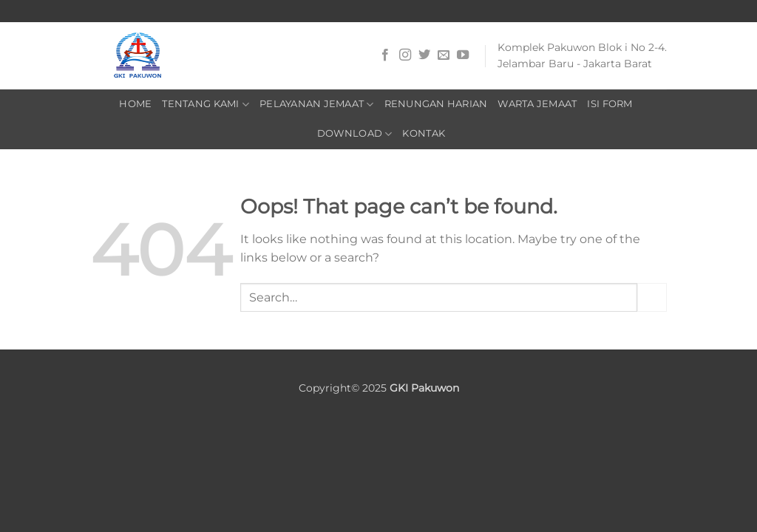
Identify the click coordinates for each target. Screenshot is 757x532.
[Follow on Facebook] (385, 55)
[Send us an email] (444, 55)
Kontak (424, 133)
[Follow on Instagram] (405, 55)
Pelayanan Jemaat (317, 105)
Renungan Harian (436, 104)
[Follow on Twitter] (424, 55)
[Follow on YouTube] (463, 55)
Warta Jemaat (537, 104)
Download (355, 134)
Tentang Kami (206, 105)
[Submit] (652, 297)
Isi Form (610, 104)
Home (135, 104)
